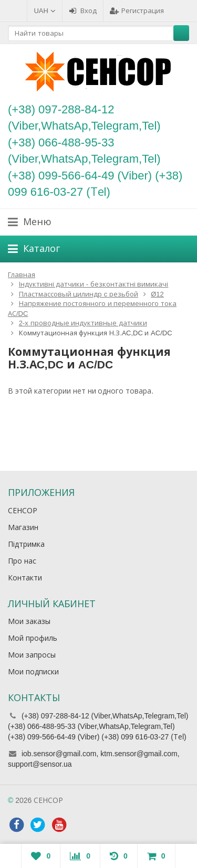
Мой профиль (33, 638)
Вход (83, 11)
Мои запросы (32, 655)
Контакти (25, 578)
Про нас (22, 561)
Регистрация (137, 11)
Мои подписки (33, 672)
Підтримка (26, 544)
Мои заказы (29, 621)
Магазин (23, 527)
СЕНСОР (23, 511)
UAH (44, 11)
